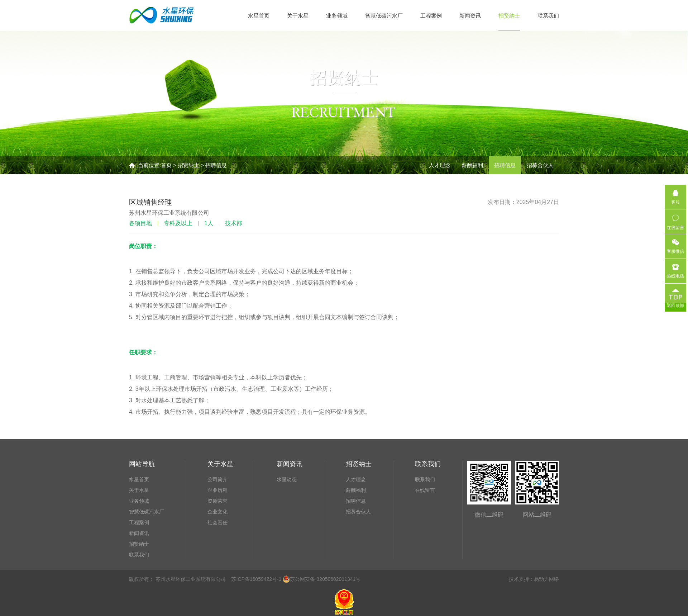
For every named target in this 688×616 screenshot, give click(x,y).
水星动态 (287, 479)
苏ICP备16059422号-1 (256, 579)
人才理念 (440, 165)
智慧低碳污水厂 (384, 16)
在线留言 (425, 490)
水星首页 (259, 16)
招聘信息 (216, 165)
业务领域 (337, 16)
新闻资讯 (470, 16)
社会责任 (218, 522)
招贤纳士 (509, 16)
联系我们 (548, 16)
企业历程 (218, 490)
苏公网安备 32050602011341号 (322, 579)
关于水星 (298, 16)
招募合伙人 (540, 165)
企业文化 (218, 512)
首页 (166, 165)
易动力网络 (546, 579)
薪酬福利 (472, 165)
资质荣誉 (218, 501)
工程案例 (431, 16)
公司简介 (218, 479)
